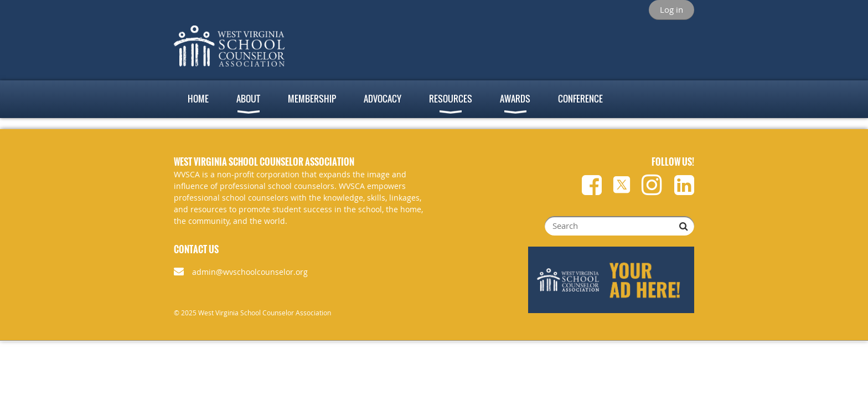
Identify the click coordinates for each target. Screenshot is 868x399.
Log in (671, 9)
